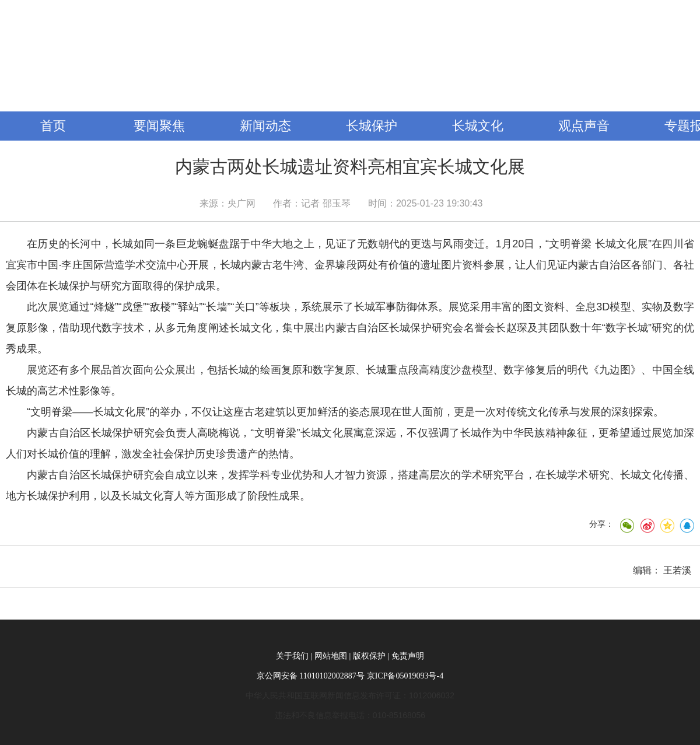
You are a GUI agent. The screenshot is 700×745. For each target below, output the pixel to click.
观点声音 (584, 126)
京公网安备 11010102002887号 (311, 676)
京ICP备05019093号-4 (405, 676)
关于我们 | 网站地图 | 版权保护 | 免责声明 (350, 656)
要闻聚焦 (159, 126)
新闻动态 (265, 126)
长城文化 (478, 126)
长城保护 (372, 126)
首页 (53, 126)
